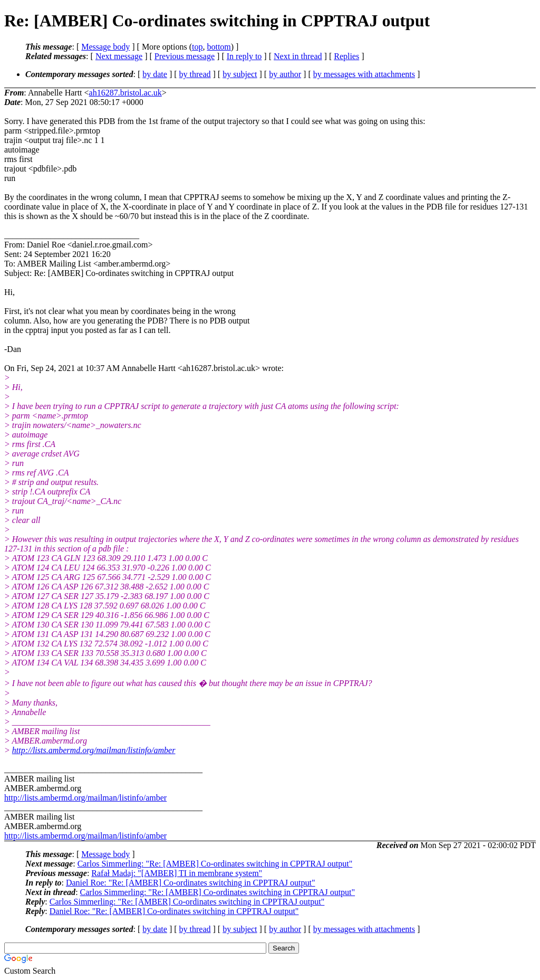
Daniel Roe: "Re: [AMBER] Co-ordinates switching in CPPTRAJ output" (191, 883)
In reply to (244, 56)
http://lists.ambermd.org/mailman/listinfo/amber (94, 750)
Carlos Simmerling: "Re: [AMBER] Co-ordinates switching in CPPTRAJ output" (215, 864)
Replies (346, 56)
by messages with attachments (364, 74)
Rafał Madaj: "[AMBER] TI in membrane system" (177, 873)
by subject (240, 74)
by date (155, 74)
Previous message (185, 56)
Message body (105, 47)
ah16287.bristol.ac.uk (126, 93)
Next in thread (298, 56)
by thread (195, 74)
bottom (219, 47)
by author (285, 74)
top (197, 47)
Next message (119, 56)
